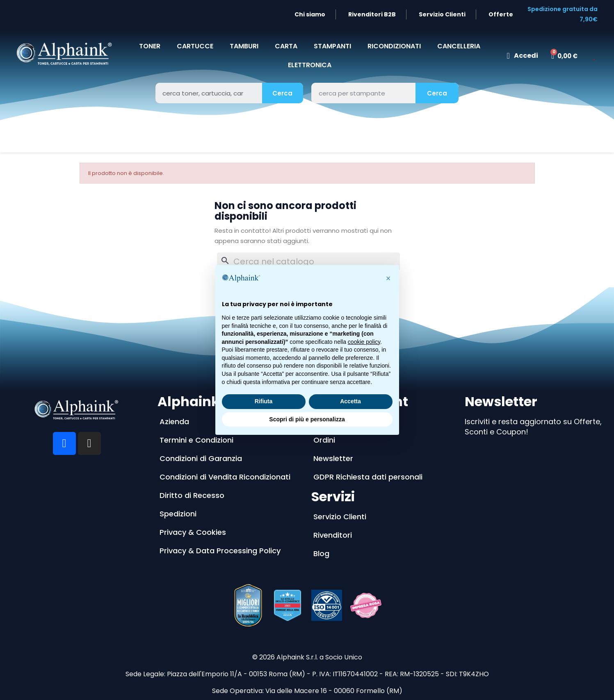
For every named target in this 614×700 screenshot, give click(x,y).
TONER (150, 46)
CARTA (286, 46)
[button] (388, 278)
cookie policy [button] (364, 342)
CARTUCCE (195, 46)
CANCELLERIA (459, 46)
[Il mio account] (523, 56)
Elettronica (310, 65)
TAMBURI (244, 46)
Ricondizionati (394, 46)
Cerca (282, 93)
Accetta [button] (350, 401)
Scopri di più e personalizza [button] (307, 419)
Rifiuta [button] (264, 401)
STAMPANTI (332, 46)
